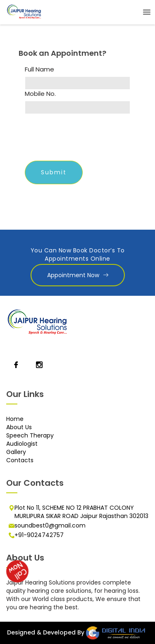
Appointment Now (78, 275)
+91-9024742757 (39, 535)
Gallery (16, 452)
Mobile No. (40, 94)
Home (15, 419)
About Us (19, 427)
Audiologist (22, 444)
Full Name (39, 69)
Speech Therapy (30, 435)
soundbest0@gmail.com (50, 525)
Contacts (20, 460)
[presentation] (88, 138)
